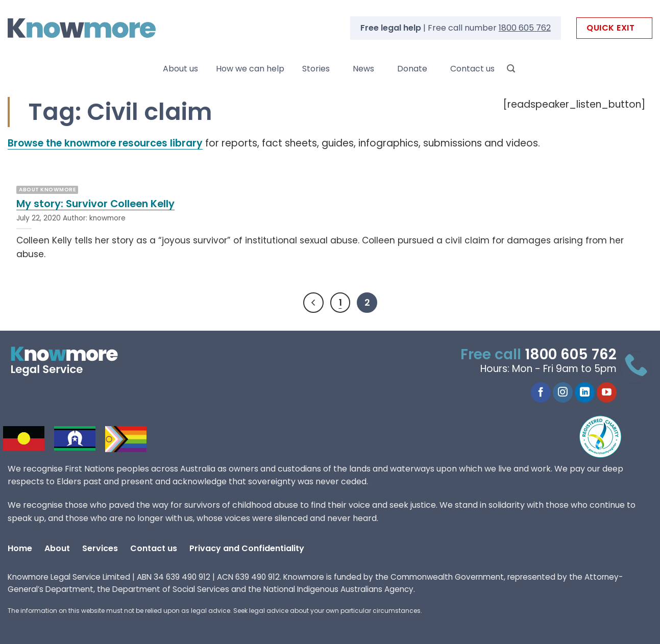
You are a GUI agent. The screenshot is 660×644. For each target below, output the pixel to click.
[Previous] (313, 303)
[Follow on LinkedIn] (585, 392)
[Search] (511, 69)
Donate (412, 69)
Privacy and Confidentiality (247, 548)
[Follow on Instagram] (563, 392)
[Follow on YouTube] (607, 392)
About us (180, 69)
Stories (316, 69)
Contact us (472, 69)
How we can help (250, 69)
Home (20, 548)
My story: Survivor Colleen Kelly (95, 204)
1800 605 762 (525, 28)
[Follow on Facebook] (541, 392)
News (363, 69)
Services (100, 548)
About (57, 548)
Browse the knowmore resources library (105, 143)
